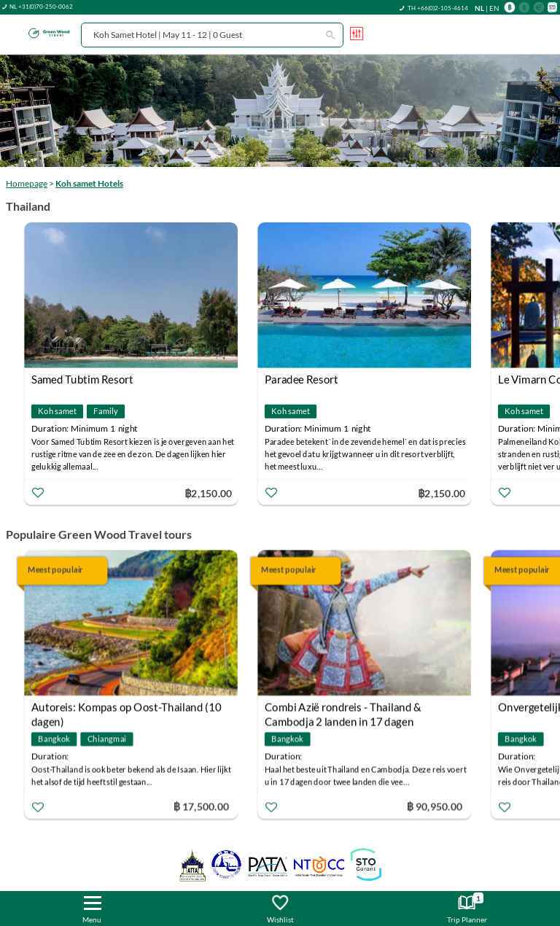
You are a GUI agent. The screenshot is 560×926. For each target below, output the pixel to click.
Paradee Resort (302, 379)
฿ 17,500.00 (201, 806)
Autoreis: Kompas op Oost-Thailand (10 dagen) (126, 709)
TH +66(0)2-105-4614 (438, 8)
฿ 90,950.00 (435, 806)
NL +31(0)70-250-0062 (41, 7)
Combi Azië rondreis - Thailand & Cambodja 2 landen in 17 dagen (343, 709)
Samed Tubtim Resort (82, 379)
